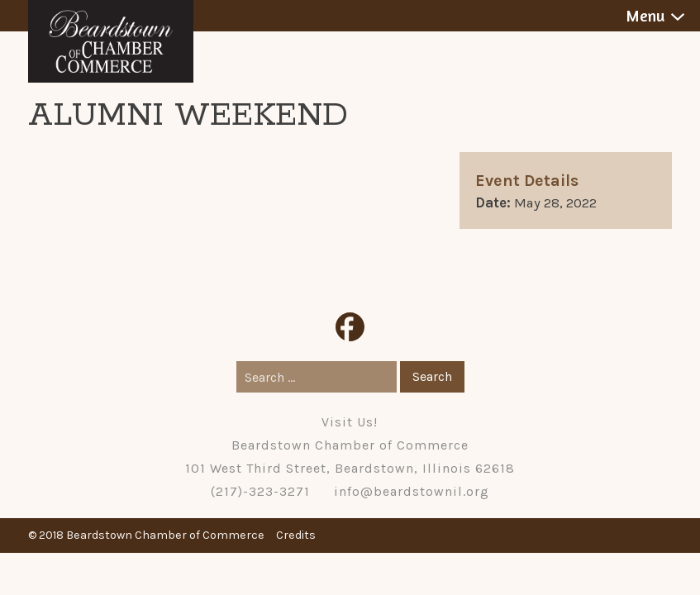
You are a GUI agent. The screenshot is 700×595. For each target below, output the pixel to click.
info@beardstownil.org (412, 491)
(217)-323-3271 (260, 491)
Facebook (350, 327)
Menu (645, 16)
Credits (296, 535)
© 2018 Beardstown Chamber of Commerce (146, 535)
